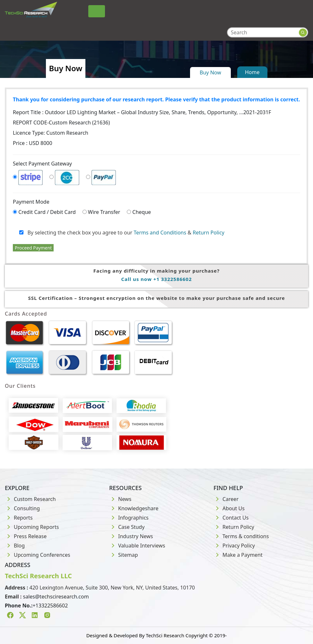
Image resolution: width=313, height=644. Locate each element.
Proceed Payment (33, 248)
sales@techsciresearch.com (56, 597)
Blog (15, 546)
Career (226, 499)
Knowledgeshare (134, 508)
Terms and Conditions (160, 233)
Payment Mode (31, 202)
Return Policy (209, 233)
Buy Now (210, 72)
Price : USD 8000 (33, 143)
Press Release (26, 536)
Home (252, 72)
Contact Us (231, 518)
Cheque (142, 212)
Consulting (22, 508)
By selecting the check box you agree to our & (122, 233)
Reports (19, 518)
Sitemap (124, 555)
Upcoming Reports (32, 527)
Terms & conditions (241, 536)
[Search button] (303, 33)
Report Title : (142, 112)
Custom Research (30, 499)
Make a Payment (238, 555)
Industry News (131, 536)
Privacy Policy (234, 546)
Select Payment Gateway (42, 164)
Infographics (129, 518)
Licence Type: (51, 133)
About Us (229, 508)
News (120, 499)
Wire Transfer (104, 212)
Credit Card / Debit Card (47, 212)
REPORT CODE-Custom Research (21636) (61, 123)
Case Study (127, 527)
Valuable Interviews (137, 546)
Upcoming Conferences (38, 555)
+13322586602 (50, 606)
